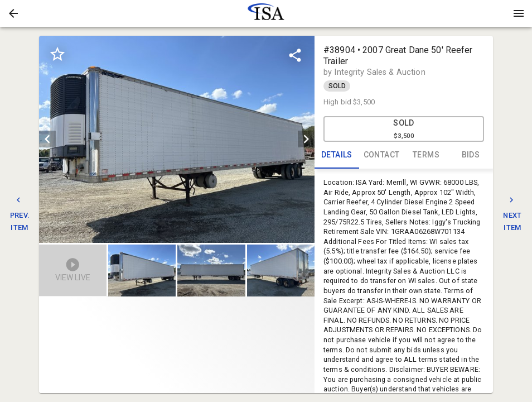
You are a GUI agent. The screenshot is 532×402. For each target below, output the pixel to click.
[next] (306, 139)
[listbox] (177, 139)
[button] (13, 13)
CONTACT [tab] (381, 155)
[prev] (47, 139)
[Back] (13, 13)
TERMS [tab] (426, 155)
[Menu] (519, 13)
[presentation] (266, 13)
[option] (177, 139)
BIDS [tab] (471, 155)
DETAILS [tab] (337, 155)
